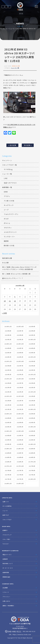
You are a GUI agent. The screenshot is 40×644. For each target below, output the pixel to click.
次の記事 (28, 145)
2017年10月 (20, 466)
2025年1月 (20, 339)
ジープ (6, 210)
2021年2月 (8, 409)
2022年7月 (20, 383)
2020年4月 (20, 422)
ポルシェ (7, 223)
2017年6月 (32, 470)
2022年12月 (32, 374)
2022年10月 (20, 379)
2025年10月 (20, 326)
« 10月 (4, 313)
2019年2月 (8, 444)
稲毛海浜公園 (7, 258)
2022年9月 (32, 379)
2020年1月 (20, 427)
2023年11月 (8, 361)
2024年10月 (20, 344)
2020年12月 (32, 409)
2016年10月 (20, 483)
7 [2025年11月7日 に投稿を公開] (25, 297)
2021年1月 (20, 409)
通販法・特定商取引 (8, 606)
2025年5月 (8, 335)
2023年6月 (32, 366)
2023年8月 (8, 366)
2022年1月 (20, 392)
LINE (6, 7)
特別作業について (8, 563)
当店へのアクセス (10, 183)
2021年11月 (8, 396)
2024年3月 (32, 353)
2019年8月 (8, 435)
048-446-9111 (10, 7)
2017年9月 (32, 466)
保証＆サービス (7, 555)
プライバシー (6, 597)
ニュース (12, 29)
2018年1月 (20, 462)
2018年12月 (32, 444)
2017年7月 (20, 470)
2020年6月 (32, 418)
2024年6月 (32, 348)
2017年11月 (8, 466)
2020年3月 (32, 422)
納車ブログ (6, 515)
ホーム (5, 29)
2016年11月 (8, 483)
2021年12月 (32, 392)
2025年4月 (20, 335)
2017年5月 (8, 475)
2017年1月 (20, 479)
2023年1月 (20, 374)
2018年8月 (8, 453)
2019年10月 (20, 431)
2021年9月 (32, 396)
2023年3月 (32, 370)
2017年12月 (32, 462)
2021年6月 (32, 401)
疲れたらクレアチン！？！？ (13, 278)
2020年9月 (32, 414)
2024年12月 (32, 339)
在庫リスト (3, 7)
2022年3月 (32, 387)
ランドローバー (9, 237)
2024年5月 (8, 353)
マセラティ (8, 228)
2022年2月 (8, 392)
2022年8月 (8, 383)
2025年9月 (32, 326)
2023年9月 (32, 361)
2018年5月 (8, 457)
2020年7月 (20, 418)
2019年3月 (32, 440)
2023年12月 (32, 357)
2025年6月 (32, 331)
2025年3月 (32, 335)
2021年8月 (8, 401)
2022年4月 (20, 387)
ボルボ (6, 219)
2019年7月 (20, 435)
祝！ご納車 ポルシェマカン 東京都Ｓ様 (16, 274)
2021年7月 (20, 401)
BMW (6, 192)
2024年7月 (20, 348)
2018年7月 (20, 453)
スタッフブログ (7, 520)
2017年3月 (32, 475)
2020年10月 (20, 414)
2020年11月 (8, 414)
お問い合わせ (6, 601)
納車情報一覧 (7, 187)
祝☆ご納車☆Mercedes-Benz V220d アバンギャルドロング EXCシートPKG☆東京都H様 (19, 268)
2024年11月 (8, 344)
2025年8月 (8, 331)
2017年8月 (8, 470)
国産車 (6, 241)
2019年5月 (8, 440)
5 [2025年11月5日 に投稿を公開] (15, 297)
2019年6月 (32, 435)
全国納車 (5, 559)
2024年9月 (32, 344)
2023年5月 (8, 370)
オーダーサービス (8, 568)
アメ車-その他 (9, 201)
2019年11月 (8, 431)
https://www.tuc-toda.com (22, 634)
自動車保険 (6, 572)
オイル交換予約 (7, 506)
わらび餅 (5, 263)
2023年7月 (20, 366)
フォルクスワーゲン (11, 214)
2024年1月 (20, 357)
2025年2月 (8, 339)
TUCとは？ (6, 544)
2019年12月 (32, 427)
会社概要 (5, 588)
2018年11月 (8, 449)
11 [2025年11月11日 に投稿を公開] (10, 301)
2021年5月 (8, 405)
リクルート (6, 592)
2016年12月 (32, 479)
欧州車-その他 (9, 246)
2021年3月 (32, 405)
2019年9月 (32, 431)
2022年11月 (8, 379)
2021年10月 (20, 396)
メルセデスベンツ (10, 232)
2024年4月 (20, 353)
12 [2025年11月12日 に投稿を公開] (15, 301)
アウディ (7, 196)
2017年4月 (20, 475)
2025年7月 (20, 331)
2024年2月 (8, 357)
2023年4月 (20, 370)
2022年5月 (8, 387)
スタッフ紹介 (6, 539)
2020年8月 (8, 418)
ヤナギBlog (8, 169)
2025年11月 (8, 326)
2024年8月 (8, 348)
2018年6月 (32, 453)
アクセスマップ (7, 535)
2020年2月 (8, 427)
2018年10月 (20, 449)
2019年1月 (20, 444)
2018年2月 (8, 462)
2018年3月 (32, 457)
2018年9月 (32, 449)
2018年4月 (20, 457)
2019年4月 (20, 440)
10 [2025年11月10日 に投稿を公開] (5, 301)
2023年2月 (8, 374)
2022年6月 (32, 383)
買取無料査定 (6, 577)
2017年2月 (8, 479)
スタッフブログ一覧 (9, 165)
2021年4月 (20, 405)
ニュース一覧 (15, 68)
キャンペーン (7, 160)
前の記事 (12, 145)
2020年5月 (8, 422)
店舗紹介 (5, 530)
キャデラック (9, 205)
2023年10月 (20, 361)
